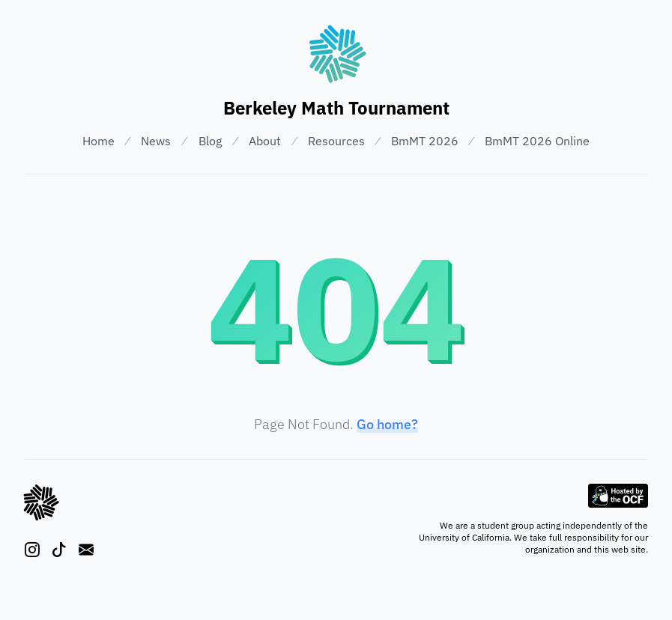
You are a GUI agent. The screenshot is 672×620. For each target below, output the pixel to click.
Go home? (387, 424)
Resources (336, 141)
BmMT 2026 (425, 141)
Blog (210, 141)
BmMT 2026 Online (537, 141)
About (265, 141)
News (156, 141)
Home (99, 141)
